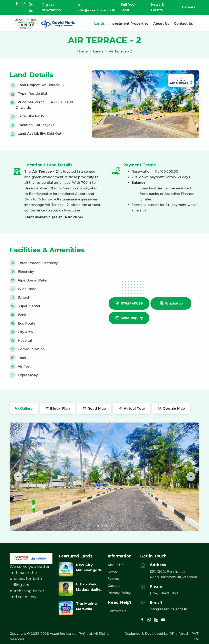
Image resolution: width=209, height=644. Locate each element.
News (112, 572)
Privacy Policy (119, 593)
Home (82, 51)
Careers (189, 7)
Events (113, 579)
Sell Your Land (128, 7)
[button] (98, 526)
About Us (161, 24)
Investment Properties (129, 24)
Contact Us (183, 24)
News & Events (158, 7)
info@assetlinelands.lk (168, 609)
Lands (99, 24)
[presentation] (18, 477)
